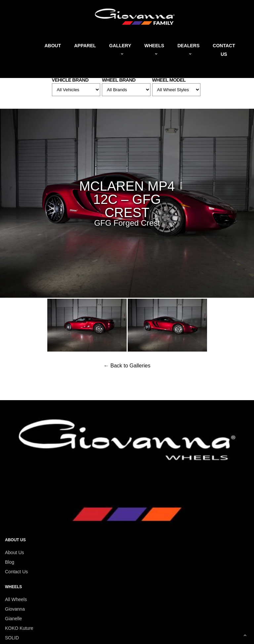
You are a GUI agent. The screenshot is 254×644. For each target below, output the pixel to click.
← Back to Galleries (127, 366)
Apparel (85, 46)
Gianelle (13, 619)
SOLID (12, 638)
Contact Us (16, 572)
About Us (15, 552)
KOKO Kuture (19, 628)
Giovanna (15, 609)
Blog (10, 562)
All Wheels (16, 599)
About (53, 46)
